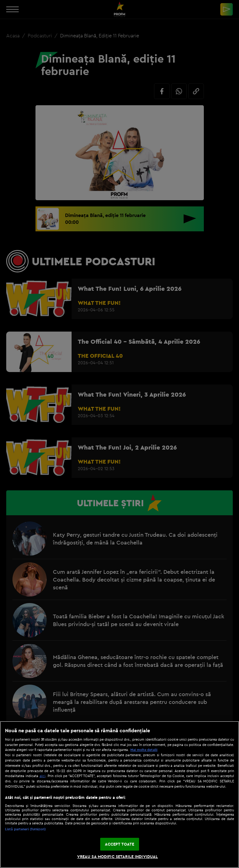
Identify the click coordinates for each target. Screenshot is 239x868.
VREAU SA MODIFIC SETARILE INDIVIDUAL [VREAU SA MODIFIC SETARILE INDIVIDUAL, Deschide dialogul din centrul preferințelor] (118, 856)
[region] (119, 795)
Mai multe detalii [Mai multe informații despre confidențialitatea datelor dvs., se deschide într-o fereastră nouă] (144, 750)
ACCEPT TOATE (120, 844)
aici (42, 776)
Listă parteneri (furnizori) (25, 829)
